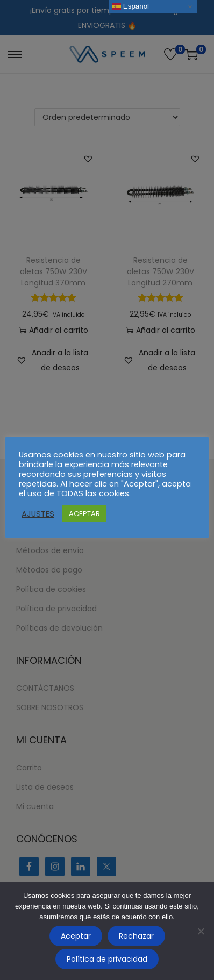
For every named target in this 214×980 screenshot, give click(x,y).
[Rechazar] (201, 931)
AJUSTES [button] (38, 514)
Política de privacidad (107, 959)
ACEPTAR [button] (84, 514)
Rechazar (136, 936)
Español (131, 6)
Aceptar (76, 936)
